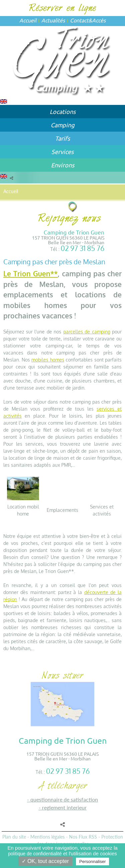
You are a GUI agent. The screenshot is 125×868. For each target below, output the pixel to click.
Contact (79, 20)
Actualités (53, 20)
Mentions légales (47, 837)
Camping (62, 125)
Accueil (28, 20)
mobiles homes (48, 360)
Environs (63, 165)
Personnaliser (93, 861)
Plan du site (14, 837)
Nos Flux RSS (83, 837)
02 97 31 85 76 (82, 248)
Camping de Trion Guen (74, 232)
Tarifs (62, 138)
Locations (63, 111)
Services (62, 152)
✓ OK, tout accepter (45, 861)
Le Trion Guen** (30, 273)
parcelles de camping (87, 332)
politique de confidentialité (35, 854)
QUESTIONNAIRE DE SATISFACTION (64, 799)
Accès (99, 20)
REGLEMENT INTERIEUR (64, 807)
